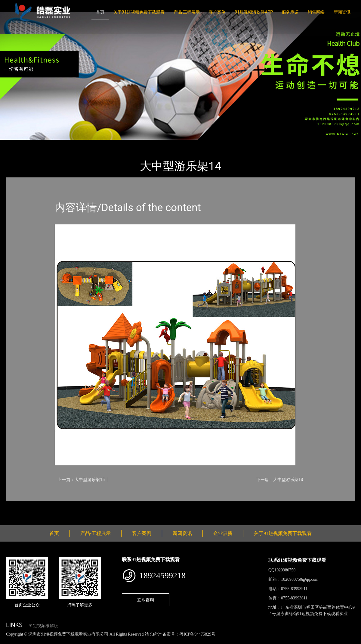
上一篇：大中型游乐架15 (81, 480)
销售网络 (316, 12)
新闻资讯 (342, 12)
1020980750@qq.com (300, 579)
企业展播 (223, 533)
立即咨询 (146, 600)
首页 (100, 12)
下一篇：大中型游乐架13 (280, 480)
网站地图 (9, 641)
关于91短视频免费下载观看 (139, 12)
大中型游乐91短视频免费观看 (93, 144)
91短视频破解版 (43, 626)
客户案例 (217, 12)
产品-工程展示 (187, 12)
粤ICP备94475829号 (197, 634)
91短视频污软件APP (254, 12)
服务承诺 (290, 12)
